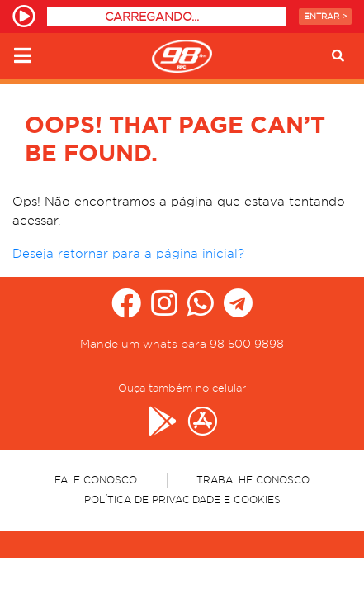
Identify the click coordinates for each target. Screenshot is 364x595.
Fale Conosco (96, 480)
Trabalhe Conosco (253, 480)
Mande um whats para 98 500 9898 (182, 344)
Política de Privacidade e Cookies (182, 500)
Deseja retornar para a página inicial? (128, 254)
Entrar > (325, 16)
